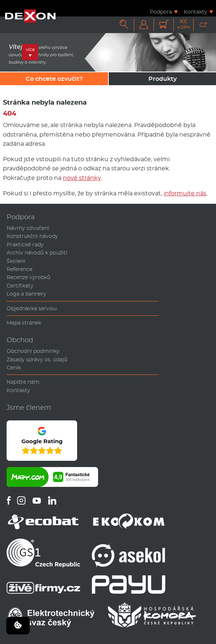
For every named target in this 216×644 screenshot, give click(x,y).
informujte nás (185, 193)
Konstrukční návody (32, 236)
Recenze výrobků (28, 277)
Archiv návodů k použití (37, 253)
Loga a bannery (26, 294)
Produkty (163, 79)
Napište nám (23, 382)
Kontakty (195, 12)
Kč (184, 24)
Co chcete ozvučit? (54, 79)
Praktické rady (25, 245)
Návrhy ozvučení (28, 228)
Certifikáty (20, 286)
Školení (16, 261)
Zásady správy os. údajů (37, 359)
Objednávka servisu (32, 308)
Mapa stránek (24, 323)
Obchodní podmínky (33, 351)
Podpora (161, 12)
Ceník (14, 368)
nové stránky (82, 178)
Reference (19, 269)
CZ (203, 25)
